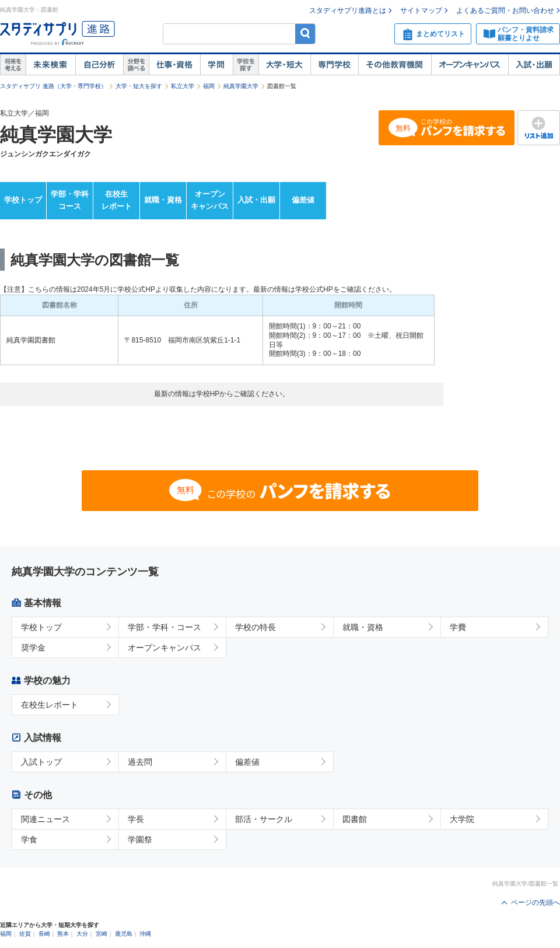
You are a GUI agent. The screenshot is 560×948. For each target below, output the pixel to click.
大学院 (462, 819)
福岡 (209, 86)
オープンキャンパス (470, 65)
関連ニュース (45, 819)
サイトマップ (421, 11)
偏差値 (303, 200)
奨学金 (33, 648)
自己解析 (99, 65)
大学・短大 (284, 65)
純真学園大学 (241, 86)
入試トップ (41, 762)
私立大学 (183, 86)
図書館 (355, 819)
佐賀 (25, 934)
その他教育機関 (395, 65)
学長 (136, 819)
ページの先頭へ (535, 902)
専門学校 (334, 65)
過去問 (140, 762)
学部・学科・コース (164, 627)
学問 (216, 65)
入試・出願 (534, 65)
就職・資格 (163, 200)
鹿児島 (124, 934)
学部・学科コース (70, 200)
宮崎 (101, 934)
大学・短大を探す (139, 86)
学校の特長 (256, 627)
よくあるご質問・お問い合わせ (505, 11)
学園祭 (140, 839)
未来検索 (50, 65)
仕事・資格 (174, 65)
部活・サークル (264, 819)
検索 (305, 34)
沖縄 (145, 934)
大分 (82, 934)
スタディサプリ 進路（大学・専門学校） (53, 86)
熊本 (63, 934)
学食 (29, 839)
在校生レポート (117, 200)
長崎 (44, 934)
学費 (458, 627)
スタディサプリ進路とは (348, 11)
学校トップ (23, 200)
